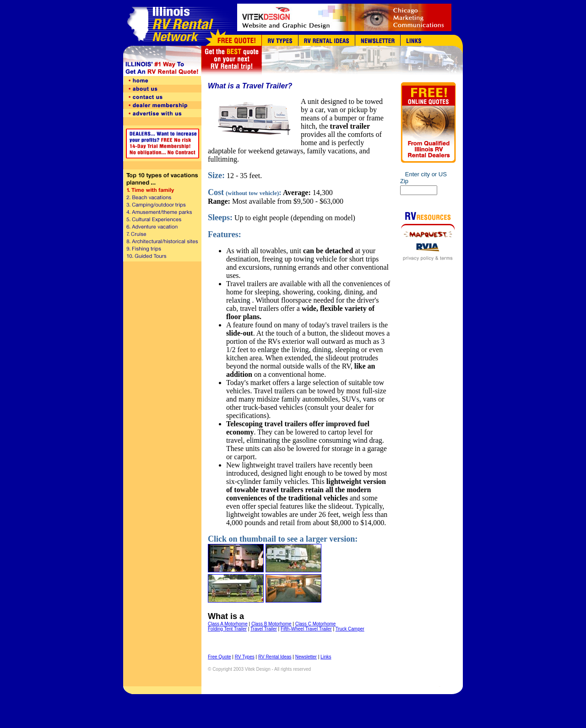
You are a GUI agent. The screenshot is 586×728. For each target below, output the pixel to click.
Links (326, 657)
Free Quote (220, 657)
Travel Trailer (264, 629)
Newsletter (306, 657)
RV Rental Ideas (275, 657)
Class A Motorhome (228, 624)
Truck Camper (350, 629)
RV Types (245, 657)
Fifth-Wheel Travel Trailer (306, 629)
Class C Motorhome (315, 624)
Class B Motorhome (271, 624)
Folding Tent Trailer (227, 629)
